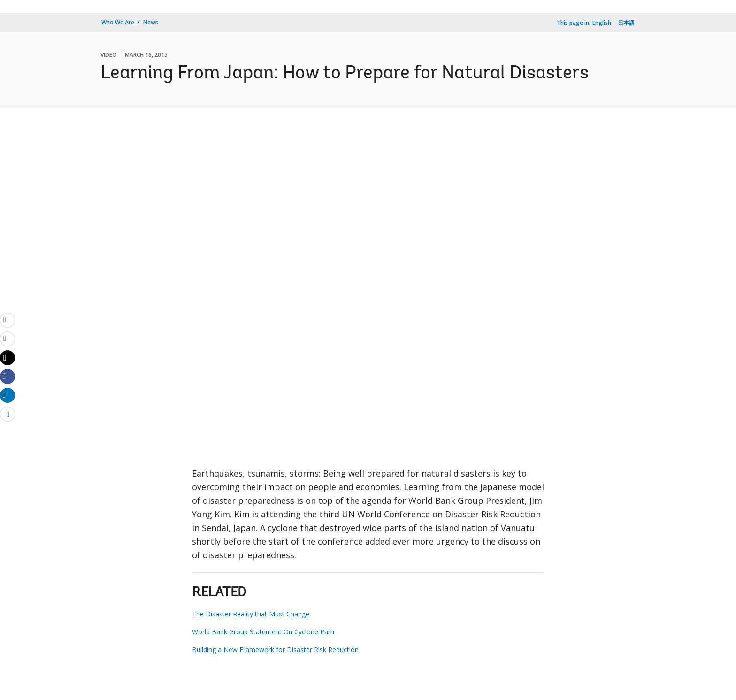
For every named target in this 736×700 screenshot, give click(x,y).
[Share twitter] (8, 358)
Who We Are (118, 22)
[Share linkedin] (8, 395)
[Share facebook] (8, 376)
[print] (8, 338)
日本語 (626, 23)
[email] (8, 320)
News (151, 22)
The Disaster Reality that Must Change (251, 614)
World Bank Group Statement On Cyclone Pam (263, 632)
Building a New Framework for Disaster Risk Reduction (275, 650)
